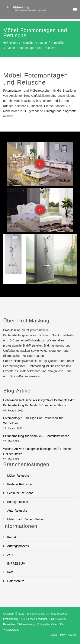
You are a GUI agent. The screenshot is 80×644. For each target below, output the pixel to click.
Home (14, 43)
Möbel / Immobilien (52, 43)
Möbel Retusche (18, 476)
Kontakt (12, 537)
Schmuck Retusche (20, 493)
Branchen (29, 43)
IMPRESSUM (16, 563)
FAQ (10, 572)
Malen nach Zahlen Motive (25, 519)
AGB (10, 555)
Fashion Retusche (19, 484)
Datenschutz (15, 581)
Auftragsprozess (17, 546)
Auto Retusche (17, 511)
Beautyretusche (17, 502)
